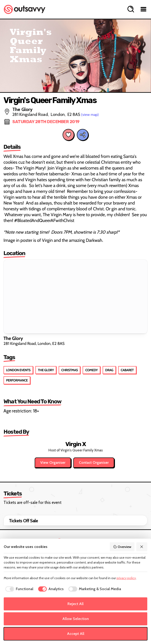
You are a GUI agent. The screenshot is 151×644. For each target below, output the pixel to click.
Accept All (76, 634)
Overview (122, 547)
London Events (18, 370)
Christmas (69, 370)
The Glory (46, 370)
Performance (17, 380)
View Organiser (53, 462)
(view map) (90, 115)
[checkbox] (18, 589)
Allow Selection (76, 619)
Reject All (75, 604)
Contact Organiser (94, 462)
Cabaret (127, 370)
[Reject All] (142, 547)
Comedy (91, 370)
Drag (109, 370)
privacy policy (126, 578)
